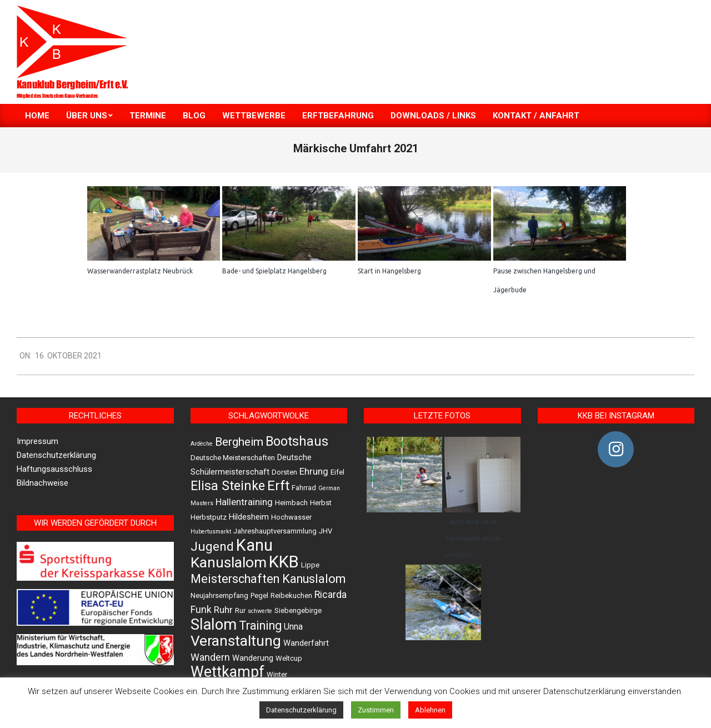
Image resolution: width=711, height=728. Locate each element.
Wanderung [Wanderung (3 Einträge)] (253, 658)
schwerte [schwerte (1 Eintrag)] (260, 611)
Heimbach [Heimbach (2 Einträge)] (291, 503)
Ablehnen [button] (430, 710)
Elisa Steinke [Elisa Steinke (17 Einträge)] (228, 486)
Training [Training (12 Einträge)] (260, 625)
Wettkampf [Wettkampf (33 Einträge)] (227, 672)
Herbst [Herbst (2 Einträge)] (321, 503)
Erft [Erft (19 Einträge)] (278, 486)
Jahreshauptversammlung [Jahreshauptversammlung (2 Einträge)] (275, 531)
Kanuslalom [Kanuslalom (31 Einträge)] (229, 562)
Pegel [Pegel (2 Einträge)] (259, 595)
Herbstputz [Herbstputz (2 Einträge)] (209, 517)
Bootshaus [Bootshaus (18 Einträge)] (297, 441)
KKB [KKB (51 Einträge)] (284, 562)
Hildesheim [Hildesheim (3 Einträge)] (249, 517)
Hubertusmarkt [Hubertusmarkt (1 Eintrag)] (211, 532)
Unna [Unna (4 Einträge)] (293, 627)
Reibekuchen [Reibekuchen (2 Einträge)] (291, 595)
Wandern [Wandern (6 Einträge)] (210, 657)
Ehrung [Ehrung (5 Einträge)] (314, 471)
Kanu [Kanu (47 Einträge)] (254, 545)
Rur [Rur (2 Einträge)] (240, 610)
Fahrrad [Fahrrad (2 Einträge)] (304, 488)
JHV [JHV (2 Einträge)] (326, 531)
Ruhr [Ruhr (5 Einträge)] (223, 610)
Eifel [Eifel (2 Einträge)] (337, 472)
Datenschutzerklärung (56, 455)
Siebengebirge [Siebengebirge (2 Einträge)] (298, 610)
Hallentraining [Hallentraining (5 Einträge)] (244, 502)
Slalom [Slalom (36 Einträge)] (214, 625)
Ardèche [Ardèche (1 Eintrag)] (202, 444)
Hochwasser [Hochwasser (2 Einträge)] (291, 517)
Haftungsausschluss (54, 469)
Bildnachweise (42, 483)
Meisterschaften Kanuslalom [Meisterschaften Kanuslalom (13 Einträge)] (268, 579)
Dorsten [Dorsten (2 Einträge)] (284, 472)
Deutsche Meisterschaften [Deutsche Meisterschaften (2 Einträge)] (233, 458)
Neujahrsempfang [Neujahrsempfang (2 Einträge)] (219, 595)
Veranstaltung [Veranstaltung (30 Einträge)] (236, 641)
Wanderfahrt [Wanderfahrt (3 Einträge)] (306, 643)
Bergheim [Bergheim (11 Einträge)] (239, 442)
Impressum (37, 441)
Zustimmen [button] (376, 710)
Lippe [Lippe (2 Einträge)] (310, 565)
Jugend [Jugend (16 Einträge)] (212, 547)
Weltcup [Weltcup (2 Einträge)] (289, 658)
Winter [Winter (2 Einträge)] (277, 674)
